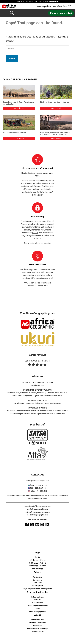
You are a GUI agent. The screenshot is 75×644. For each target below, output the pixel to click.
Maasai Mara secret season (14, 133)
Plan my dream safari (61, 13)
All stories (38, 600)
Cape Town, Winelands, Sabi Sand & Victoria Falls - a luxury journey (55, 134)
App (37, 552)
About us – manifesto (37, 623)
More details (19, 108)
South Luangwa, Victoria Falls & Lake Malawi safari (18, 103)
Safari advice (38, 583)
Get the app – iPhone (37, 560)
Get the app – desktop (37, 566)
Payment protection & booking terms (38, 589)
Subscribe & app (38, 597)
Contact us (37, 626)
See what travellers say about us (37, 243)
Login (38, 557)
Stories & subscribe (38, 592)
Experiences (37, 580)
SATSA (35, 233)
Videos (38, 609)
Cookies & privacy (38, 632)
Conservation (38, 603)
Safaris (38, 572)
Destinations (38, 577)
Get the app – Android (38, 563)
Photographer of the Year (38, 606)
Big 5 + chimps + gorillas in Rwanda (55, 102)
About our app (37, 569)
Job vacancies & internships (38, 629)
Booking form (38, 586)
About (38, 615)
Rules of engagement (38, 612)
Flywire (24, 224)
